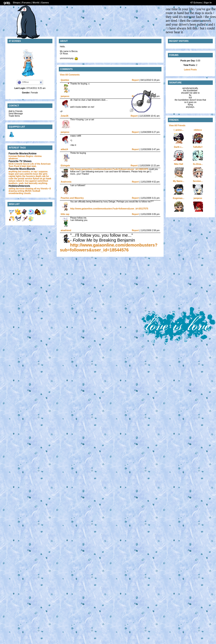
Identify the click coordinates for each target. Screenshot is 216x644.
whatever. (13, 159)
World (36, 3)
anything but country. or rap (23, 172)
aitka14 (64, 149)
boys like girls (40, 174)
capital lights (15, 176)
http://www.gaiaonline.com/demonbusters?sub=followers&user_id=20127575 (109, 209)
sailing (12, 189)
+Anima (38, 156)
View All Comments (70, 75)
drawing (29, 189)
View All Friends (177, 125)
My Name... (179, 181)
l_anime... (179, 130)
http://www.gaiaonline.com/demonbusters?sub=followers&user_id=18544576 (109, 247)
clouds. (27, 193)
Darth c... (179, 147)
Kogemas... (178, 198)
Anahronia (66, 182)
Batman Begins (25, 156)
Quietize (65, 80)
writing (21, 191)
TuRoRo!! (198, 147)
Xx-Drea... (198, 164)
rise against (31, 181)
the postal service (23, 179)
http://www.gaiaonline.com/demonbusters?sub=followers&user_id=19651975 (109, 169)
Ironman (13, 156)
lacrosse (20, 189)
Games (45, 3)
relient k (20, 181)
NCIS (11, 164)
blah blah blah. (29, 166)
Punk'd (17, 166)
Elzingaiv (65, 166)
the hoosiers (29, 176)
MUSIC (28, 191)
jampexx (65, 96)
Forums (26, 3)
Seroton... (198, 181)
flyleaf (36, 179)
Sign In (208, 3)
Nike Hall (179, 164)
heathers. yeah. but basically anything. (28, 183)
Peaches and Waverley (72, 198)
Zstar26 (65, 116)
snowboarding (16, 193)
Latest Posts (190, 70)
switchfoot (43, 181)
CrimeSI (18, 164)
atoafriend (66, 230)
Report (135, 80)
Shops (16, 3)
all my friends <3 (42, 189)
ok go (42, 179)
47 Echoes (196, 3)
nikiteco (198, 130)
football (36, 191)
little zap (65, 214)
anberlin (28, 174)
